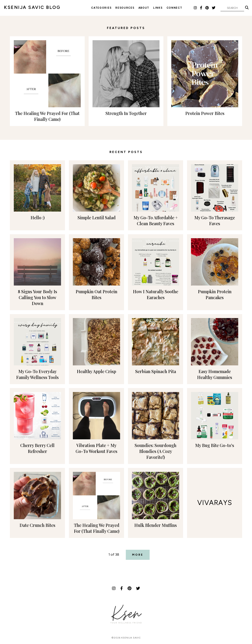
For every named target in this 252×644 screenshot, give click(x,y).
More (138, 555)
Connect (174, 8)
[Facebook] (201, 8)
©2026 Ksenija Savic (126, 638)
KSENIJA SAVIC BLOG (32, 7)
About (144, 8)
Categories (101, 8)
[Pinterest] (207, 8)
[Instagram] (195, 8)
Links (158, 8)
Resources (125, 8)
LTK (189, 8)
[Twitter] (214, 8)
